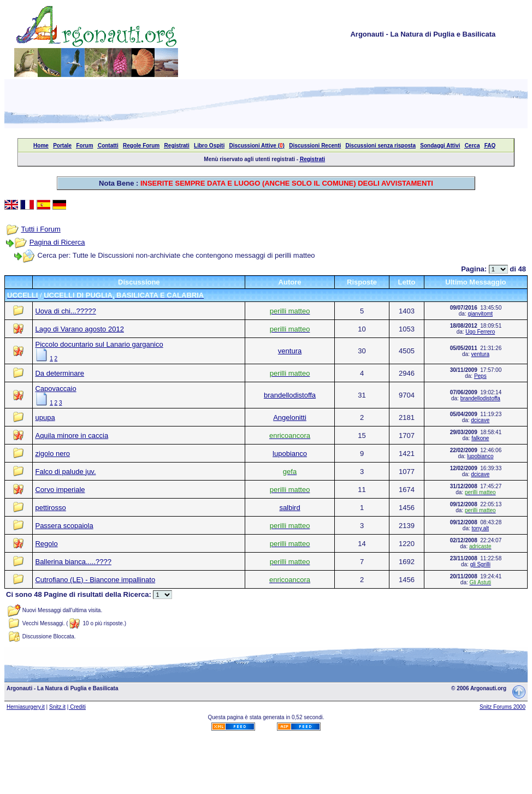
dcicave (480, 420)
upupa (45, 417)
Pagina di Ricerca (57, 242)
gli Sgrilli (480, 564)
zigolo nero (52, 454)
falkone (480, 438)
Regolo (46, 544)
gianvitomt (480, 314)
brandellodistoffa (290, 395)
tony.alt (481, 528)
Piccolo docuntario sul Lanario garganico (99, 344)
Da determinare (60, 373)
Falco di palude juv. (65, 472)
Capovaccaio (55, 389)
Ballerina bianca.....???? (73, 562)
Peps (480, 376)
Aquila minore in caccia (72, 435)
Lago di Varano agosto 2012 (79, 329)
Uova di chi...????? (65, 311)
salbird (289, 508)
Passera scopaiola (64, 526)
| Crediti (76, 707)
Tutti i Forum (40, 229)
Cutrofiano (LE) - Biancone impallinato (95, 580)
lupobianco (290, 454)
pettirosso (50, 508)
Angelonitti (290, 417)
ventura (290, 351)
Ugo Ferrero (480, 332)
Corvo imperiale (60, 490)
